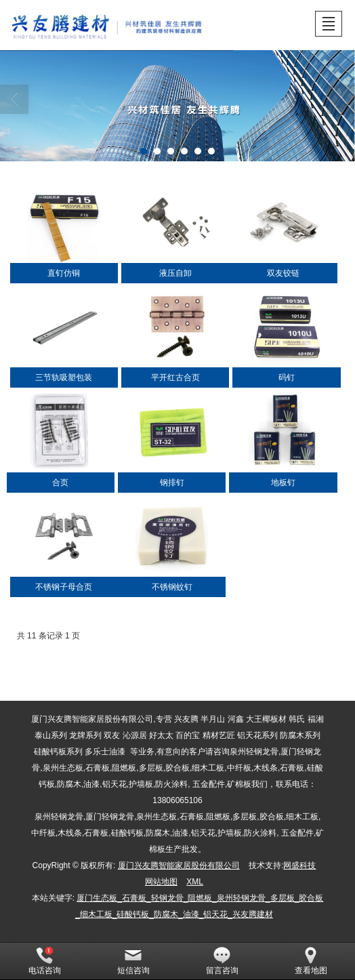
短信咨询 (133, 961)
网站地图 (161, 882)
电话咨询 (45, 961)
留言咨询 (222, 961)
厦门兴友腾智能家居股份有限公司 (179, 865)
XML (195, 882)
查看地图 (311, 961)
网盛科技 (299, 865)
